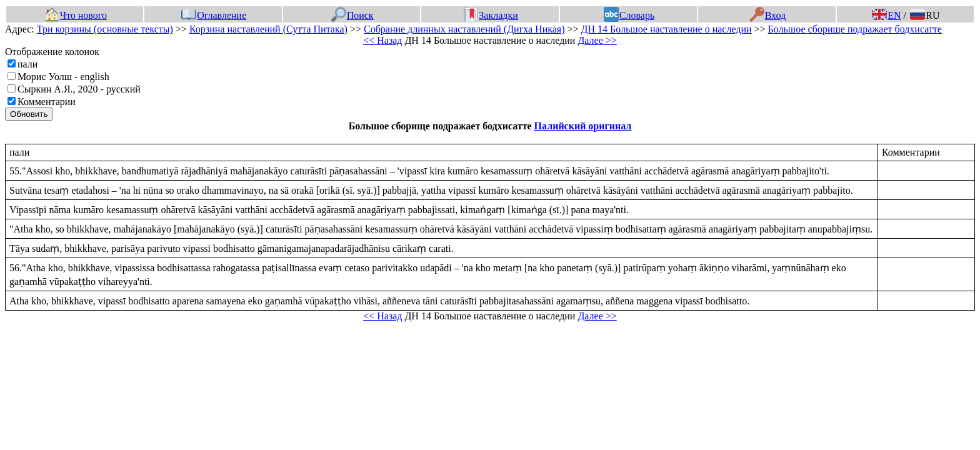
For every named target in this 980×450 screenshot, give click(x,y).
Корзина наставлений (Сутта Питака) (268, 29)
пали (27, 64)
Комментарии (47, 102)
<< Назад (382, 40)
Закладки (491, 15)
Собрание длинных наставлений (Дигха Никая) (464, 29)
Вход (768, 15)
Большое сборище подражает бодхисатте (855, 29)
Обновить (29, 114)
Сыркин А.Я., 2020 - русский (79, 89)
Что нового (76, 15)
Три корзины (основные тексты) (105, 29)
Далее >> (597, 40)
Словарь (629, 15)
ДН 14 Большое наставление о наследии (667, 29)
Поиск (352, 15)
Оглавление (214, 15)
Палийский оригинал (583, 126)
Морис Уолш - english (63, 77)
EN (886, 15)
